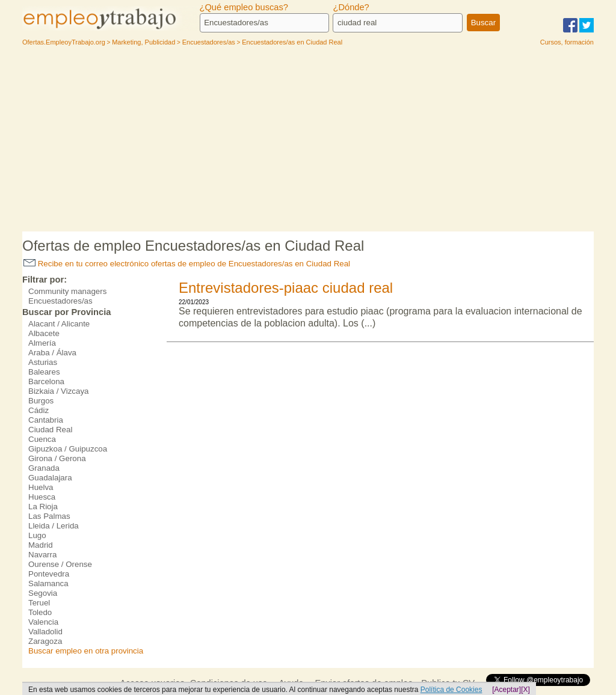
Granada (44, 468)
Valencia (43, 622)
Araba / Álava (52, 353)
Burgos (41, 401)
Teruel (39, 603)
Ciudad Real (50, 430)
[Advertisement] (308, 141)
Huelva (41, 487)
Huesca (42, 497)
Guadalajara (50, 478)
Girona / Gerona (57, 458)
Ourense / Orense (60, 564)
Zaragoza (45, 641)
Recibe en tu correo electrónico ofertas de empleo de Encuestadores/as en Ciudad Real (187, 264)
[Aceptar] (507, 690)
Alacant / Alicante (59, 324)
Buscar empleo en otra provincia (86, 651)
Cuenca (42, 439)
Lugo (37, 535)
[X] (525, 690)
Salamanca (48, 583)
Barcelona (46, 381)
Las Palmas (49, 516)
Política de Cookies (451, 690)
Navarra (42, 555)
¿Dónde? (351, 7)
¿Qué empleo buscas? (244, 7)
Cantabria (46, 420)
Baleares (44, 372)
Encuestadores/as (60, 301)
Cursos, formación (567, 42)
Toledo (40, 612)
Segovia (43, 593)
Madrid (41, 545)
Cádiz (38, 410)
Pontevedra (49, 574)
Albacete (44, 333)
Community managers (67, 291)
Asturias (43, 362)
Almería (42, 343)
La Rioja (43, 507)
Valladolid (45, 632)
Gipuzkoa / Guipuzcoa (68, 449)
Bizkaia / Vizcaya (59, 391)
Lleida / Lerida (54, 526)
